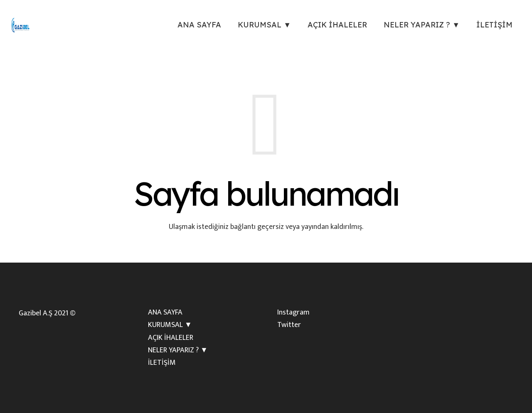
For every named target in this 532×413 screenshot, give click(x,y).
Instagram (293, 312)
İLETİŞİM (162, 363)
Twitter (289, 325)
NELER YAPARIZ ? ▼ (178, 350)
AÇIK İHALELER (171, 338)
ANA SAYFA (165, 312)
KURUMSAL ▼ (170, 325)
